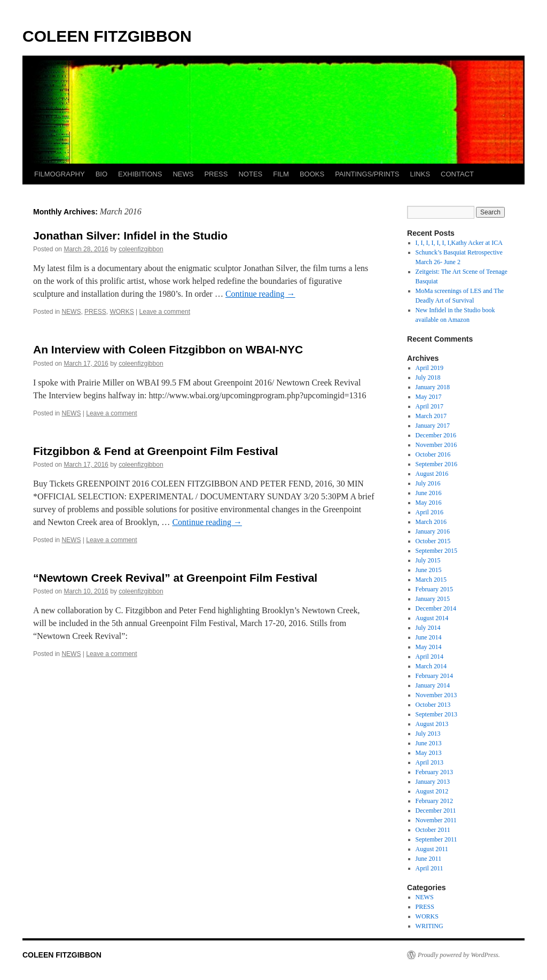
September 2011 (436, 839)
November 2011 (436, 820)
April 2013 (429, 762)
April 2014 (429, 657)
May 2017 (429, 397)
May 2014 (429, 647)
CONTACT (457, 174)
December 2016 (436, 435)
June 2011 (429, 859)
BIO (101, 174)
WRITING (429, 926)
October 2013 (433, 705)
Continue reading (260, 294)
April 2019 (429, 368)
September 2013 (436, 714)
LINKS (420, 174)
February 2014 (434, 676)
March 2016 (431, 522)
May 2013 (429, 753)
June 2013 (429, 743)
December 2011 (436, 811)
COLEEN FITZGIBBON (107, 36)
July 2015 (428, 560)
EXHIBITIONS (140, 174)
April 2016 (429, 512)
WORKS (122, 312)
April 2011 (429, 868)
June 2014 (429, 637)
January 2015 (433, 599)
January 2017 (433, 426)
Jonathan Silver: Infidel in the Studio (130, 236)
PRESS (216, 174)
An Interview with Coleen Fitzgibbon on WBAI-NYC (168, 349)
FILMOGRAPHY (60, 174)
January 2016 (433, 531)
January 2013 (433, 782)
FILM (281, 174)
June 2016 (429, 493)
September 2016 (436, 464)
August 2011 (432, 849)
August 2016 (432, 474)
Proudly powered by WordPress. (459, 955)
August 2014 (432, 618)
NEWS (183, 174)
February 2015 (434, 589)
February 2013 (434, 772)
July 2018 (428, 377)
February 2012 (434, 801)
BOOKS (312, 174)
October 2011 (433, 830)
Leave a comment (165, 312)
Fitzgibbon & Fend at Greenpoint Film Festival (156, 451)
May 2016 (429, 503)
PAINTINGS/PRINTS (367, 174)
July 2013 (428, 734)
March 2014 (431, 666)
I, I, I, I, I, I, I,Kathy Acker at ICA (459, 243)
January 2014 (433, 685)
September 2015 (436, 551)
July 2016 (428, 483)
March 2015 (431, 580)
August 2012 (432, 791)
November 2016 (436, 445)
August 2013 (432, 724)
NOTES (250, 174)
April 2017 (429, 406)
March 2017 (431, 416)
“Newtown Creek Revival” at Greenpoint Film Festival (175, 578)
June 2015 (429, 570)
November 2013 (436, 695)
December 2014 (436, 608)
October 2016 (433, 454)
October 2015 (433, 541)
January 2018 (433, 387)
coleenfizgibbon (141, 249)
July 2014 (428, 628)
